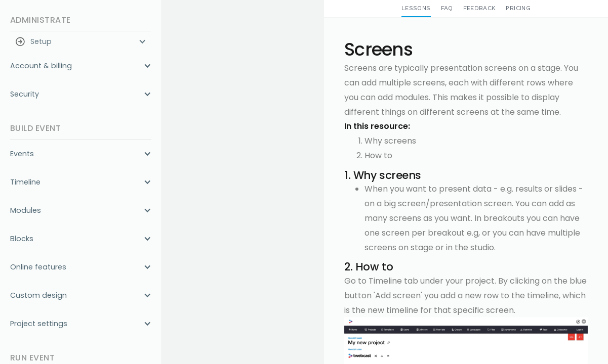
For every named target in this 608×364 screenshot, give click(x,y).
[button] (81, 41)
